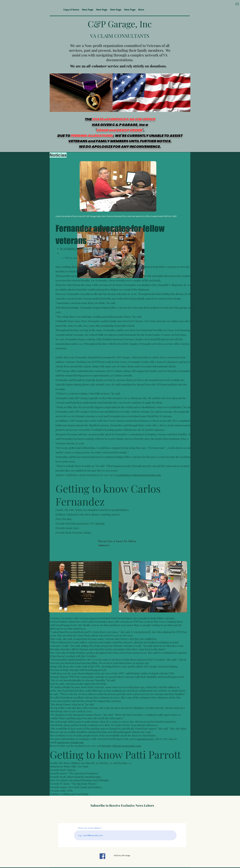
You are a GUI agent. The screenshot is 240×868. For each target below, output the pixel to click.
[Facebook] (102, 856)
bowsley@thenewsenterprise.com (121, 746)
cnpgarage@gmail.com (70, 742)
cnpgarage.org (145, 739)
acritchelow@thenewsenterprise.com (139, 475)
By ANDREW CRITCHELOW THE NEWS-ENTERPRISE (91, 249)
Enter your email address (89, 828)
